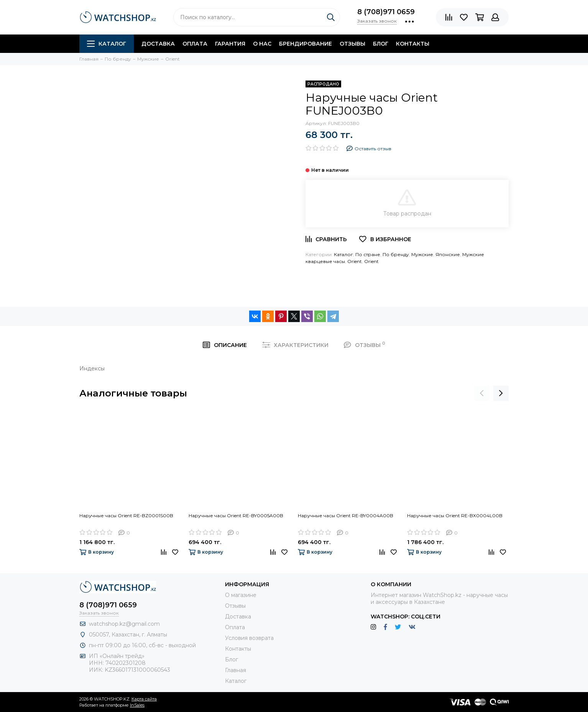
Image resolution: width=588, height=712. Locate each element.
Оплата (195, 44)
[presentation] (482, 393)
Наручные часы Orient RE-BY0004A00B (346, 516)
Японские (448, 254)
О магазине (241, 595)
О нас (262, 44)
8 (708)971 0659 (386, 12)
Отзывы (352, 44)
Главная (236, 670)
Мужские (422, 254)
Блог (381, 44)
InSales (137, 705)
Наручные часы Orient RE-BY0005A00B (236, 516)
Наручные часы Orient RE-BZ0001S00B (126, 516)
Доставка (158, 44)
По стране (368, 254)
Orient (355, 261)
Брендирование (305, 44)
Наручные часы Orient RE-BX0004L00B (455, 516)
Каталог (107, 44)
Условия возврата (249, 638)
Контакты (413, 44)
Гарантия (230, 44)
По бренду (396, 254)
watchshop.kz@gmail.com (124, 624)
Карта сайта (144, 699)
